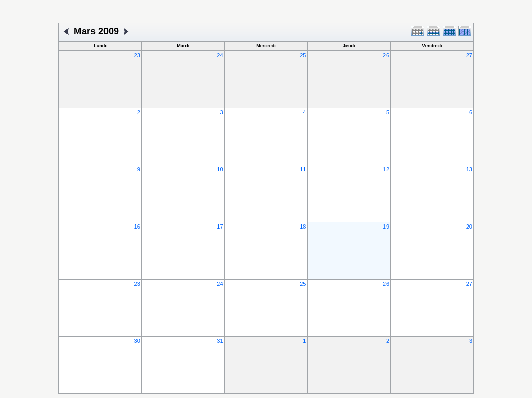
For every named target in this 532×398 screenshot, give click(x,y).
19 (386, 227)
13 (469, 169)
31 (220, 341)
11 (303, 169)
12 (386, 169)
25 (303, 55)
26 (386, 55)
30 (137, 341)
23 (137, 55)
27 (469, 55)
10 (220, 169)
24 (220, 55)
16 (137, 227)
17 (220, 227)
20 (469, 227)
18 (303, 227)
